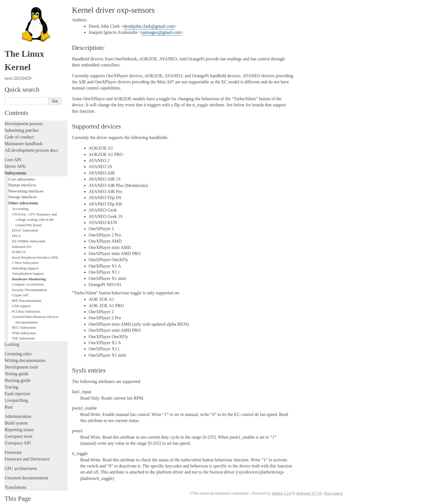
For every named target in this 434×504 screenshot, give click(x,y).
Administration (18, 406)
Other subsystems (23, 192)
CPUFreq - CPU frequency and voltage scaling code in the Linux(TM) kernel (34, 209)
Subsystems (15, 162)
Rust (8, 396)
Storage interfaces (23, 186)
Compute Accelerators (28, 274)
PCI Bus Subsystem (26, 301)
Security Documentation (29, 279)
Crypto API (20, 285)
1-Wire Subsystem (25, 252)
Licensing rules (18, 343)
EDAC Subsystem (25, 220)
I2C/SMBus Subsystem (29, 231)
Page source (334, 493)
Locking (12, 334)
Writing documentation (25, 350)
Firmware (13, 442)
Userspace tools (18, 426)
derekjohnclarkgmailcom (149, 26)
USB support (21, 295)
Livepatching (16, 390)
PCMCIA (19, 241)
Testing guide (16, 363)
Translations (15, 477)
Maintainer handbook (23, 133)
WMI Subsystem (24, 322)
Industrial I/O (22, 236)
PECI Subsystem (24, 317)
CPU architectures (21, 458)
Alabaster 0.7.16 (309, 493)
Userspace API (18, 432)
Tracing (11, 376)
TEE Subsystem (23, 328)
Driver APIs (15, 156)
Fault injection (17, 383)
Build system (16, 412)
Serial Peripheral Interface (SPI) (35, 247)
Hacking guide (17, 370)
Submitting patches (21, 120)
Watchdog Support (25, 258)
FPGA (16, 225)
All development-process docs (31, 140)
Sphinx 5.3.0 (281, 493)
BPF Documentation (27, 290)
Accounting (20, 198)
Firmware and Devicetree (27, 448)
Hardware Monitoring (29, 268)
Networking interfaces (26, 181)
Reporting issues (19, 419)
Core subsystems (22, 169)
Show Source (16, 499)
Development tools (21, 357)
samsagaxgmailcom (161, 32)
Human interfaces (22, 174)
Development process (24, 113)
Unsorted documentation (26, 467)
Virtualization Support (28, 263)
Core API (13, 149)
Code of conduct (19, 126)
